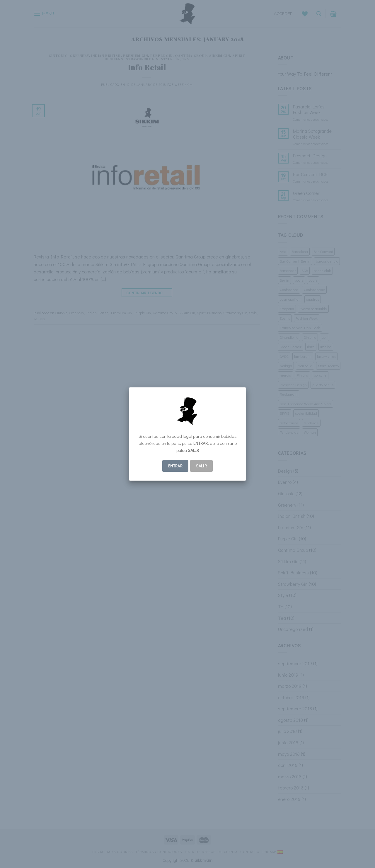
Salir (201, 466)
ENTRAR (175, 466)
